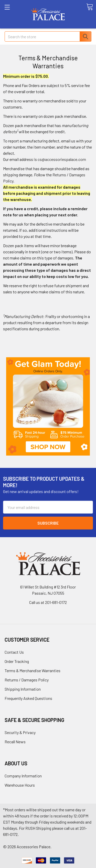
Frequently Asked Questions (28, 698)
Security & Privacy (20, 732)
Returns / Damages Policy (27, 680)
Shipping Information (23, 689)
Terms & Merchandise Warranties (33, 671)
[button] (48, 407)
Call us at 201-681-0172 (48, 602)
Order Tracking (17, 661)
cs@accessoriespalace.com (62, 159)
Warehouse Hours (20, 785)
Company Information (23, 776)
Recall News (15, 742)
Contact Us (14, 652)
